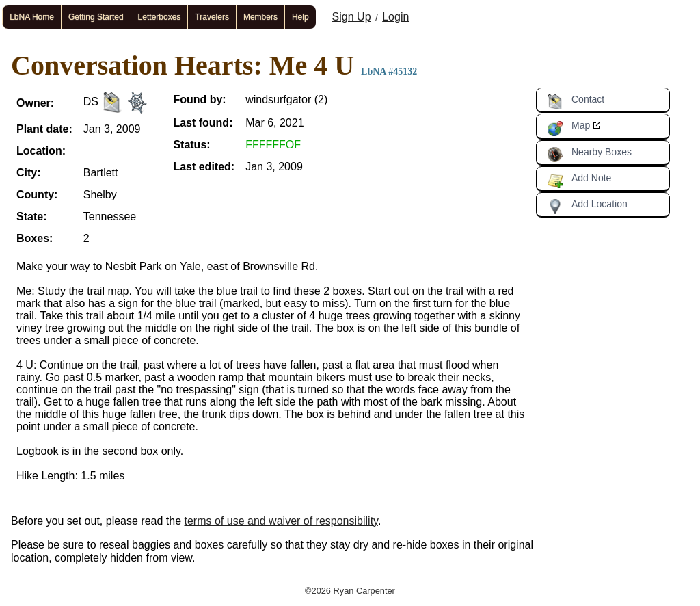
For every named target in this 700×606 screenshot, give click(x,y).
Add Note (579, 181)
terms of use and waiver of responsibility (281, 521)
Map (568, 128)
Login (395, 17)
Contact (576, 102)
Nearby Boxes (589, 155)
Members (260, 17)
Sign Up (352, 17)
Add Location (587, 207)
